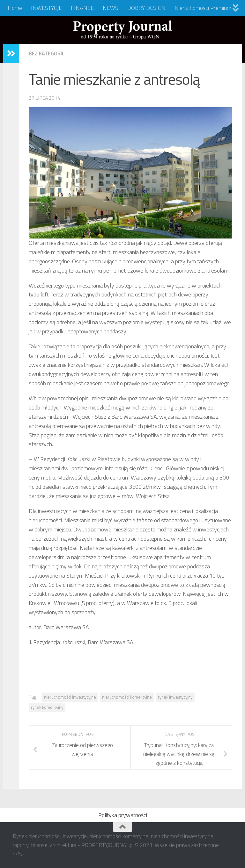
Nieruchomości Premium (203, 8)
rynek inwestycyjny (175, 697)
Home (15, 8)
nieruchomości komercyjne (127, 697)
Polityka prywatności (123, 815)
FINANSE (82, 8)
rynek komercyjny (47, 707)
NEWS (111, 8)
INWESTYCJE (46, 8)
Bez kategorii (48, 53)
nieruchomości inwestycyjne (70, 697)
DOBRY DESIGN (146, 8)
